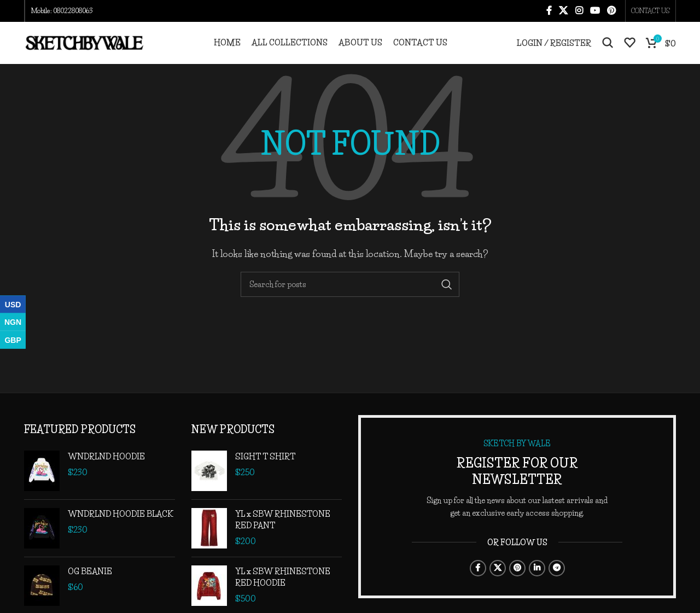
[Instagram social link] (579, 11)
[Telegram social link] (557, 582)
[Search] (608, 50)
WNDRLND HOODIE (106, 471)
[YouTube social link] (595, 11)
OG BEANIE (90, 585)
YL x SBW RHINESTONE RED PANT (283, 534)
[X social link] (564, 11)
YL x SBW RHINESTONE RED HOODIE (283, 591)
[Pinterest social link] (612, 11)
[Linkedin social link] (537, 582)
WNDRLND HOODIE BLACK (121, 528)
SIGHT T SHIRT (265, 471)
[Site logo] (84, 49)
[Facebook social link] (549, 11)
